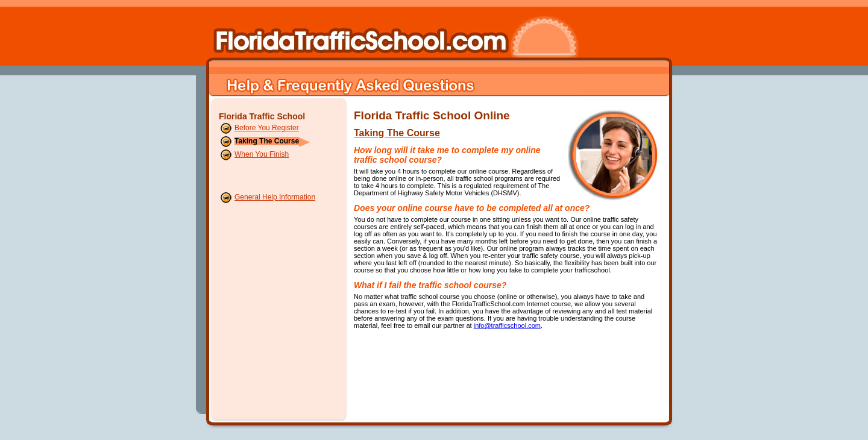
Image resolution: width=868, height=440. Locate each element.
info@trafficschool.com (507, 325)
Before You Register (267, 128)
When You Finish (262, 154)
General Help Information (275, 197)
